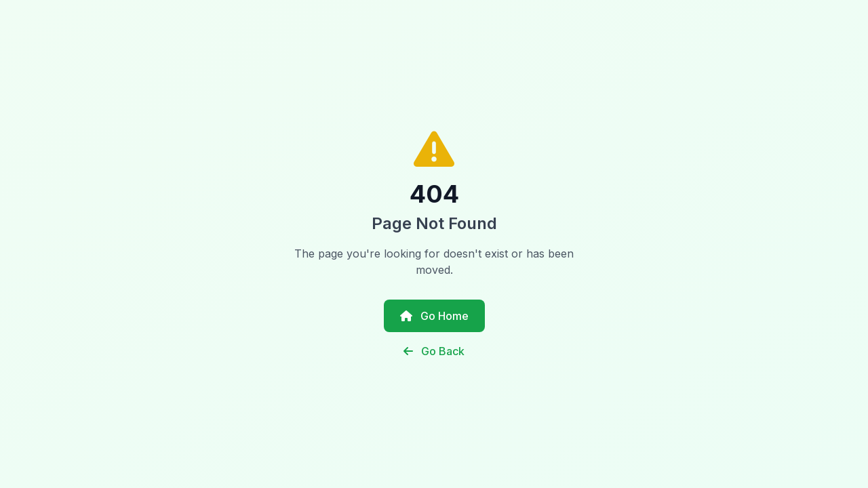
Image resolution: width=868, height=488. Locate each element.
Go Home (434, 316)
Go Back (434, 351)
